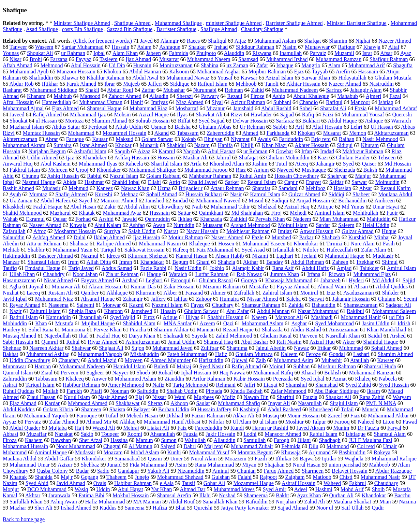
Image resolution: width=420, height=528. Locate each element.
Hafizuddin (211, 360)
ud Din (396, 317)
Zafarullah (14, 231)
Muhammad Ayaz (122, 213)
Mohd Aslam (145, 452)
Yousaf (225, 78)
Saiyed (168, 446)
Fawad (410, 422)
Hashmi (324, 489)
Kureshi (104, 194)
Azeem (207, 323)
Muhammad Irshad (287, 59)
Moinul (277, 366)
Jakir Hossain (221, 434)
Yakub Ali (158, 471)
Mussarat (213, 225)
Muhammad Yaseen (264, 244)
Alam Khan (125, 53)
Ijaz (70, 158)
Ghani (203, 262)
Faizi (328, 115)
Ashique (374, 121)
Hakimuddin (16, 256)
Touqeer (110, 434)
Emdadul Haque (43, 268)
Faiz (182, 428)
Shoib (378, 489)
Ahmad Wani (332, 287)
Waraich (178, 274)
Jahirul (223, 158)
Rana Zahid (372, 397)
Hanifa (225, 145)
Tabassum (188, 133)
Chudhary (223, 305)
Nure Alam (363, 244)
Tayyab (320, 72)
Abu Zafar (238, 311)
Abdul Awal (145, 78)
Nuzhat (11, 293)
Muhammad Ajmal (23, 108)
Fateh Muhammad (187, 354)
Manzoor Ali (289, 317)
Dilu (313, 446)
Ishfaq (181, 299)
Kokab (189, 139)
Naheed (366, 422)
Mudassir (85, 452)
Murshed (281, 237)
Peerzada (283, 379)
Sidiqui (345, 145)
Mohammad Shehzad (180, 477)
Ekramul (35, 219)
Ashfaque (170, 47)
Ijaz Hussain (147, 237)
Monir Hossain (303, 416)
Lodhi (250, 434)
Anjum (261, 170)
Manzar (11, 262)
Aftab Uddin (129, 127)
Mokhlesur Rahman (248, 231)
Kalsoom (179, 72)
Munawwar (317, 47)
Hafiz (221, 354)
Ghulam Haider (353, 158)
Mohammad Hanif (361, 317)
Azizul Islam (279, 78)
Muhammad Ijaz (88, 115)
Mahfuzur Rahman (363, 151)
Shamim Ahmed (395, 354)
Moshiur (295, 422)
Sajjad (287, 115)
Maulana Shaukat (352, 502)
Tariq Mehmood (190, 385)
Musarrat (169, 59)
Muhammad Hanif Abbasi (172, 422)
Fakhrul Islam (25, 170)
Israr (367, 53)
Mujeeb (131, 84)
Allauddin (224, 440)
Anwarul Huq (18, 164)
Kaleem (289, 354)
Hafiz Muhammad (105, 502)
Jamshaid (243, 108)
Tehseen (387, 158)
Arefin (343, 72)
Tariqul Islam (40, 385)
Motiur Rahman (186, 237)
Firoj (276, 213)
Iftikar (324, 348)
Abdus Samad (117, 268)
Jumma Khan (284, 274)
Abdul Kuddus (19, 409)
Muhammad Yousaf (363, 115)
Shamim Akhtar (171, 330)
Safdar (336, 182)
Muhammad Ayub (29, 72)
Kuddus (108, 508)
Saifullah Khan (26, 502)
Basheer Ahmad (56, 256)
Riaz (241, 170)
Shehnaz (12, 348)
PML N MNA (381, 403)
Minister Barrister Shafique (357, 23)
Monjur (11, 489)
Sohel (306, 108)
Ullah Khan (22, 274)
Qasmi (155, 459)
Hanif (137, 102)
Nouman (119, 391)
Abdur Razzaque (394, 471)
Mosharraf (187, 108)
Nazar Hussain (202, 231)
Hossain (166, 158)
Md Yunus (353, 207)
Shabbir (36, 250)
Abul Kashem (56, 164)
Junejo (142, 477)
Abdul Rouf (182, 502)
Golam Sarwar (157, 139)
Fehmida (291, 446)
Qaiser (369, 164)
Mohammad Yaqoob (46, 416)
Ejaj (140, 397)
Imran (125, 262)
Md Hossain (398, 164)
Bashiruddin (352, 452)
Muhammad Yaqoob (100, 354)
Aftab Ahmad (18, 65)
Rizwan (337, 274)
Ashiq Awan (64, 502)
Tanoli (272, 84)
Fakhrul (358, 483)
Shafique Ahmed (132, 23)
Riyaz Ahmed (103, 342)
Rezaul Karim (395, 188)
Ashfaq (137, 225)
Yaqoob (191, 151)
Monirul (309, 293)
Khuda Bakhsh (247, 391)
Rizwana (262, 53)
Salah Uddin (142, 231)
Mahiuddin (379, 219)
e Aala (167, 483)
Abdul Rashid (276, 108)
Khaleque (200, 244)
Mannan (206, 330)
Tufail (112, 416)
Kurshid (357, 237)
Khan (41, 323)
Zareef (335, 416)
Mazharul (60, 213)
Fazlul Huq (108, 336)
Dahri (190, 446)
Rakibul (355, 311)
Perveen (70, 373)
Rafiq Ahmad (246, 366)
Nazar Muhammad (318, 311)
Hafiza (160, 508)
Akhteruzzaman (20, 139)
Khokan (306, 133)
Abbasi (10, 434)
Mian (385, 502)
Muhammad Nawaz (188, 78)
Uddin (103, 489)
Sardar (323, 225)
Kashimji (250, 409)
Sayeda (199, 336)
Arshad (130, 280)
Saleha (294, 299)
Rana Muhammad (214, 465)
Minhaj (382, 237)
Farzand (194, 293)
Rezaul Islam (262, 182)
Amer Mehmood (126, 385)
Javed (146, 41)
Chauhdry (54, 274)
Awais (264, 139)
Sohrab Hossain (153, 121)
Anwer (99, 379)
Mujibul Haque (98, 323)
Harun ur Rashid (270, 428)
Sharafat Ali (333, 108)
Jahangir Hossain (351, 299)
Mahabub (347, 96)
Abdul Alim (137, 207)
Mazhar (18, 508)
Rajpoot (268, 477)
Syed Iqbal (312, 379)
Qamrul (50, 342)
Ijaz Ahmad (138, 59)
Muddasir (383, 256)
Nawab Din (256, 397)
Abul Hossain (86, 65)
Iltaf (84, 336)
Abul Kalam (108, 225)
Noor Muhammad (76, 446)
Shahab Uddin (182, 391)
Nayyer (120, 373)
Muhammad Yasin (73, 250)
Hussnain (160, 213)
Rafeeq (181, 250)
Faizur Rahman (208, 416)
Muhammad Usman (101, 102)
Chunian (246, 471)
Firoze (258, 96)
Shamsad (248, 59)
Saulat (203, 403)
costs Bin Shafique (82, 29)
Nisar (16, 59)
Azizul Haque (154, 115)
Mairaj (184, 366)
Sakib (87, 434)
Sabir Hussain (18, 342)
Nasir (236, 194)
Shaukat (197, 47)
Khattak (18, 477)
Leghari (154, 280)
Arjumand (320, 452)
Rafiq (308, 115)
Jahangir (326, 164)
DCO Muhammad (47, 489)
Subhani (282, 102)
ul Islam (268, 422)
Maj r (67, 477)
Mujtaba (57, 428)
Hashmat (94, 182)
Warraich (401, 121)
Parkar (306, 237)
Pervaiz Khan (270, 219)
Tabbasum (46, 379)
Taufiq (10, 268)
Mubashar (174, 90)
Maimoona (73, 330)
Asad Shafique (42, 29)
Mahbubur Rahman (210, 176)
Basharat (12, 90)
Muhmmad (351, 348)
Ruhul (73, 342)
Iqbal (99, 53)
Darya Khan (142, 336)
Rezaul (235, 96)
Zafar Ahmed (64, 422)
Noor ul (325, 508)
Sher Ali (43, 508)
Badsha (183, 127)
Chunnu (31, 176)
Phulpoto (206, 53)
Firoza (10, 440)
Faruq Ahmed (279, 471)
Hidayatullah (352, 78)
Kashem (34, 440)
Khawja (372, 47)
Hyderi (356, 280)
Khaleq (363, 379)
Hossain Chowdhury (297, 176)
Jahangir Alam (366, 90)
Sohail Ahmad (162, 194)
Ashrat (10, 385)
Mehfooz (316, 188)
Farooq (342, 422)
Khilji (247, 145)
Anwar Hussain (317, 231)
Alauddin (234, 53)
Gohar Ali (214, 483)
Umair (390, 446)
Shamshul (296, 385)
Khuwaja (291, 452)
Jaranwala (59, 495)
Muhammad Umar (30, 465)
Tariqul (108, 250)
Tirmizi (334, 244)
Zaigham (295, 477)
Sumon (169, 440)
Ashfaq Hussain (132, 158)
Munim (341, 428)
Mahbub (63, 96)
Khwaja (78, 225)
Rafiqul (334, 102)
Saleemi (86, 305)
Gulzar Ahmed (304, 194)
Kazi (322, 158)
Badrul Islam (24, 317)
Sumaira (63, 145)
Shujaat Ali (111, 348)
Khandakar (152, 262)
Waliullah (195, 440)
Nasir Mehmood (380, 139)
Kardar (52, 403)
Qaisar (60, 219)
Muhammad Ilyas (98, 164)
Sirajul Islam (344, 403)
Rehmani (226, 385)
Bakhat (10, 354)
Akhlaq (128, 422)
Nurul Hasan (307, 465)
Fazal (395, 96)
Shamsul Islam (44, 262)
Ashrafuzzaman (142, 342)
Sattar (184, 213)
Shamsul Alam (390, 434)
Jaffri (249, 385)
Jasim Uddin (376, 323)
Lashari (361, 354)
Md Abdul (383, 280)
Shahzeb (331, 237)
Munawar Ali (66, 287)
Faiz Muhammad (215, 250)
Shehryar (337, 176)
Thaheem (117, 477)
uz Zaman (237, 65)
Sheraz (155, 403)
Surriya (112, 231)
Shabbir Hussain (226, 317)
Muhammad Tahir (230, 207)
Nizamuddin (191, 471)
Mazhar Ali (195, 158)
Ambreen (385, 201)
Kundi (237, 428)
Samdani (288, 188)
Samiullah (254, 440)
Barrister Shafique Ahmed (294, 23)
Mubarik (149, 145)
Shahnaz (79, 244)
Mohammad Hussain (25, 446)
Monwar (111, 305)
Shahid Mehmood (22, 213)
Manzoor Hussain (76, 72)
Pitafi (96, 391)
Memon (358, 133)
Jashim (260, 164)
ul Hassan (46, 121)
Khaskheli (14, 207)
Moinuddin (387, 182)
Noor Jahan (85, 274)
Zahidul (239, 219)
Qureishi (203, 508)
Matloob (322, 477)
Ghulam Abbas (215, 127)
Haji (80, 428)
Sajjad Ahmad (293, 508)
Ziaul (47, 373)
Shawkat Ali (209, 115)
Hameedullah (56, 102)
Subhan (301, 366)
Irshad (221, 47)
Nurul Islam (77, 397)
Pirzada (214, 391)
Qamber (90, 293)
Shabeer (361, 194)
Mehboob (246, 84)
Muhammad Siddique (54, 90)
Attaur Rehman (227, 188)
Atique (170, 317)
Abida (69, 182)
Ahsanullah (162, 434)
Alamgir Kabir (248, 268)
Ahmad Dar (192, 489)
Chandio (309, 102)
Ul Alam (242, 422)
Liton (388, 422)
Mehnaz (129, 194)
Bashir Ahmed (18, 188)
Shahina (210, 65)
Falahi (245, 477)
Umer (176, 459)
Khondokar (306, 244)
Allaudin (159, 96)
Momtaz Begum (255, 452)
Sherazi (185, 96)
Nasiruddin (382, 84)
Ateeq (301, 164)
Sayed (86, 201)
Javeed (17, 115)
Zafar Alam (373, 250)
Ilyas (182, 115)
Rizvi (237, 115)
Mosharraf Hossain (75, 231)
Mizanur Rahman (222, 287)
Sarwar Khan (316, 78)
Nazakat (64, 434)
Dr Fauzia (369, 428)
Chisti (346, 477)
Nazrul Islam (124, 176)
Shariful (286, 397)
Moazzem (236, 459)
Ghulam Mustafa (393, 78)
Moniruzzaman (176, 65)
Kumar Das (143, 287)
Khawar (70, 78)
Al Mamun (140, 446)
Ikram (373, 391)
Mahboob (380, 465)
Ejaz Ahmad (23, 403)
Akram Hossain (106, 287)
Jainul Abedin (271, 348)
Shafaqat (249, 158)
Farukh (74, 391)
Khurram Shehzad (148, 256)
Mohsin (123, 115)
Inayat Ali (279, 403)
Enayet (313, 182)
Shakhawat (127, 403)
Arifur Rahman (208, 379)
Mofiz (229, 397)
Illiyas (193, 317)
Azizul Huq (322, 342)
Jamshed (155, 201)
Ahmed (250, 133)
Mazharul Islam (27, 127)
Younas (11, 53)
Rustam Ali (60, 293)
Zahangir (133, 299)
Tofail (347, 409)
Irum (73, 262)
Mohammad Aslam (262, 323)
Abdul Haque (342, 121)
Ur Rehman (252, 127)
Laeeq (33, 293)
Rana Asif (283, 268)
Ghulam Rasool (216, 280)
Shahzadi (173, 336)
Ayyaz (10, 422)
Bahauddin (324, 305)
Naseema (58, 305)
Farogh (281, 440)
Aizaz (144, 151)
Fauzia (190, 434)
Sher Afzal (91, 440)
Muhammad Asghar (219, 72)
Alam (334, 65)
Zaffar (148, 90)
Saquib (122, 151)
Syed (348, 164)
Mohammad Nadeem (82, 366)
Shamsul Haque (104, 108)
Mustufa (64, 323)
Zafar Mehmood (288, 391)
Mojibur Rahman (267, 72)
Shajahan (275, 465)
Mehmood (52, 65)
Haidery (12, 330)
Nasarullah (310, 403)
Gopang (89, 477)
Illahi (205, 495)
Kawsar (249, 78)
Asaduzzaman (359, 293)
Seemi (410, 299)
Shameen (91, 409)
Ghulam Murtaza (254, 354)
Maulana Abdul (20, 459)
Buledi (161, 366)
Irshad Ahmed (76, 508)
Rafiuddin (257, 502)
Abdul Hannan (145, 72)
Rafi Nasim (289, 342)
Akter (349, 342)
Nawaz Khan (135, 188)
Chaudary (69, 360)
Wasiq (81, 489)
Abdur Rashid (306, 330)
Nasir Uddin (188, 268)
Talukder (369, 268)
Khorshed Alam (227, 164)
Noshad (227, 495)
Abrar (51, 139)
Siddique (180, 84)
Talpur (319, 422)
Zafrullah (244, 293)
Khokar (123, 145)
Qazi (228, 323)
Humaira (229, 299)
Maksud (124, 139)
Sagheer (95, 373)
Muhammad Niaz (54, 299)
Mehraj (131, 428)
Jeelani (309, 256)
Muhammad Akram (24, 145)
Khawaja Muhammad (289, 280)
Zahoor (204, 299)
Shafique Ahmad (219, 29)
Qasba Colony (52, 471)
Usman (159, 127)
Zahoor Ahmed (125, 96)
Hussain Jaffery (214, 409)
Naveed (285, 170)
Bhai (180, 508)
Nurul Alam (204, 459)
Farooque (87, 416)
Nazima (407, 502)
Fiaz (355, 416)
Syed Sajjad (212, 121)
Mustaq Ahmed (19, 336)
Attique (326, 207)
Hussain (121, 47)
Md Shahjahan (247, 213)
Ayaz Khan (309, 495)
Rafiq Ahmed (47, 115)
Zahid (258, 90)
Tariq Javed (81, 268)
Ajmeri (373, 96)
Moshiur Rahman (337, 366)
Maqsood (90, 96)
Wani (180, 397)
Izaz (331, 293)
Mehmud (78, 188)
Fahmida (179, 53)
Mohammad (81, 133)
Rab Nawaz (249, 274)
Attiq (174, 182)
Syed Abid (37, 483)
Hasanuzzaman (19, 280)
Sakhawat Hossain (145, 250)
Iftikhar (50, 84)
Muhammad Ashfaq (48, 354)
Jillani (304, 440)
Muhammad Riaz (148, 108)
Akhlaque (117, 293)
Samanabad (127, 459)
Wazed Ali (104, 428)
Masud (256, 201)
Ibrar (110, 84)
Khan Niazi (274, 145)
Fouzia (310, 397)
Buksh (370, 170)
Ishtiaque (356, 434)
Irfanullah (284, 250)
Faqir (392, 213)
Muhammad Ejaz (372, 274)
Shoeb (143, 373)
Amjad (344, 268)
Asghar (299, 323)
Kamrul (167, 151)
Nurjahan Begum (47, 151)
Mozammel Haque (253, 483)
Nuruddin (184, 225)
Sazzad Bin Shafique (130, 29)
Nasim (289, 47)
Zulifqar (210, 348)
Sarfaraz (285, 121)
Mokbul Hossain (131, 495)
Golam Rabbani (163, 176)
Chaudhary (386, 483)
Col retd (366, 446)
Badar (82, 471)
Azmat (339, 379)
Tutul (281, 164)
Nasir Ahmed (113, 397)
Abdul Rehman (307, 262)
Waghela (354, 459)
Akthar (251, 262)
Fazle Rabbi (153, 268)
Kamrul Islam (265, 194)
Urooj (82, 170)
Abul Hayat (131, 489)
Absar (365, 188)
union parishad (345, 465)
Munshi (370, 409)
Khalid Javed (202, 182)
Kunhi (174, 452)
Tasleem (109, 59)
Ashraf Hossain (298, 483)
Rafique (347, 47)
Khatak (87, 213)
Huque (389, 231)
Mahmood (338, 446)
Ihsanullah (91, 317)
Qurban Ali (342, 495)
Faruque (75, 139)
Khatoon (113, 311)
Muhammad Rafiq (273, 373)
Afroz (40, 231)
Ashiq (279, 96)
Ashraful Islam (90, 151)
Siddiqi (336, 194)
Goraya (249, 280)
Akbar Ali (244, 416)
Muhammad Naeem (209, 59)
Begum (180, 262)
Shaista (117, 409)
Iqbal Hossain (196, 373)
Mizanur (215, 108)
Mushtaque (314, 170)
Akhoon (179, 403)
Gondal (337, 354)
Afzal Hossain (18, 102)
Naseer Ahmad (45, 225)
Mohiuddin (15, 323)
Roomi (135, 434)
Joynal (36, 287)
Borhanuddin (352, 201)
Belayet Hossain (349, 471)
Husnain (142, 65)
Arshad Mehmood (250, 225)
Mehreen (58, 170)
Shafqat (312, 41)
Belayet (142, 409)
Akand (161, 133)
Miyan (249, 465)
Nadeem (302, 219)
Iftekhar (365, 262)
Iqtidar (329, 459)
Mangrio (311, 65)
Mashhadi (322, 317)
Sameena (135, 508)
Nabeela (388, 379)
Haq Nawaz (232, 373)
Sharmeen (313, 471)
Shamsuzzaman (361, 305)
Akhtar (33, 495)
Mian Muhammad (339, 219)
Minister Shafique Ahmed (82, 23)
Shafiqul (217, 41)
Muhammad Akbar (388, 416)
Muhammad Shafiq (239, 403)
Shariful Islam (167, 164)
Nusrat (171, 231)
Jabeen (153, 53)
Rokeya (382, 452)
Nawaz (301, 348)
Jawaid (129, 219)
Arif (300, 127)
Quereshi (402, 115)
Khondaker (109, 170)
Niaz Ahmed (190, 102)
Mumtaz (38, 194)
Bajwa (307, 459)
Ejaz (299, 72)
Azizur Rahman (248, 102)
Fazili (261, 459)
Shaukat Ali (338, 397)
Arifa (196, 164)
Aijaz (240, 41)
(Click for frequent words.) (103, 41)
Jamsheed (141, 311)
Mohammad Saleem (394, 311)
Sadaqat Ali (398, 305)
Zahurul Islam (45, 311)
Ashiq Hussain (63, 176)
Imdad (327, 151)
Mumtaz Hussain (41, 133)
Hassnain (368, 72)
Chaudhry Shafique (262, 29)
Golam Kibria (58, 409)
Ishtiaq (386, 102)
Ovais (100, 483)
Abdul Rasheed (284, 409)
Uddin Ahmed (42, 158)
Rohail (166, 373)
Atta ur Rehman (44, 244)
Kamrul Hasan (191, 256)
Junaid (115, 465)
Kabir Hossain (249, 379)
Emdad (180, 201)
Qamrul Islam (18, 373)
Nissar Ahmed (262, 299)
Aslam (144, 47)
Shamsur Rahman (261, 305)
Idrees (113, 256)
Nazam (202, 145)
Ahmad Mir (99, 422)
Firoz (149, 317)
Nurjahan (286, 502)
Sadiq (103, 471)
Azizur (65, 465)
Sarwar (359, 182)
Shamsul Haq (219, 342)
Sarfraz (334, 90)
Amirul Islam (402, 268)
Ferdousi (98, 127)
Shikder (391, 293)
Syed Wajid (123, 317)
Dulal (80, 237)
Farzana (59, 59)
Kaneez (105, 188)
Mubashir (332, 360)
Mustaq (271, 416)
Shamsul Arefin (174, 495)
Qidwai (239, 360)
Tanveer (18, 47)
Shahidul (176, 145)
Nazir (16, 311)
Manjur (363, 176)
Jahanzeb (331, 280)
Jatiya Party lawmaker (245, 508)
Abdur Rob (21, 84)
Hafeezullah (340, 250)
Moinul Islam (293, 225)
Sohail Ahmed (387, 348)
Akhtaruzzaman (391, 133)
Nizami (260, 256)
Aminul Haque (51, 452)
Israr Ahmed (93, 145)
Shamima (237, 348)
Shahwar (81, 348)
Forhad (83, 219)
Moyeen (134, 360)
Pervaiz (33, 422)
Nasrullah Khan (343, 336)
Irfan (307, 151)
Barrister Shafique (176, 29)
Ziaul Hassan (41, 397)
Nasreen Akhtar (46, 348)
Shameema (256, 495)
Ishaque (285, 65)
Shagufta (403, 65)
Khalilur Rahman (106, 78)
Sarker (232, 182)
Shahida (44, 477)
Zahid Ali (314, 502)
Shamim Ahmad (109, 121)
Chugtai (112, 446)
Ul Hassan (382, 127)
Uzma (164, 188)
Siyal (217, 102)
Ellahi (154, 182)
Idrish (404, 323)
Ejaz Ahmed (65, 108)
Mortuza (74, 121)
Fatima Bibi (91, 495)
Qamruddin (157, 219)
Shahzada (272, 330)
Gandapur (128, 471)
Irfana (314, 274)
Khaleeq (74, 379)
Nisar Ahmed (58, 280)
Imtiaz (285, 231)
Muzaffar (36, 434)
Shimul (390, 262)
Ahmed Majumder (170, 360)
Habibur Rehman (81, 385)
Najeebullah (57, 336)
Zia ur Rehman (122, 274)
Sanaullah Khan (220, 502)
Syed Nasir (212, 366)
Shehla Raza (82, 311)
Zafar (262, 65)
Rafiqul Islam (213, 84)
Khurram (146, 293)
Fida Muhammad (148, 465)
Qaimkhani (211, 213)
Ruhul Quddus (19, 391)
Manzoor (360, 102)
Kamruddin (58, 317)
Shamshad (327, 385)
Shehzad (267, 207)
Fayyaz (84, 59)
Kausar (100, 139)
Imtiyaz (159, 102)
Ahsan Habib (229, 256)
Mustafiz (259, 287)
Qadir (378, 508)
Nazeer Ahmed (395, 41)
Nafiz (159, 385)
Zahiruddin (15, 379)
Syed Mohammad (334, 323)
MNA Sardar (178, 323)
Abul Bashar (255, 342)
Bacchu (402, 495)
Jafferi (155, 84)
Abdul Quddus (392, 287)
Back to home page (24, 519)
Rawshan (61, 440)
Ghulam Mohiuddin (288, 158)
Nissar (159, 397)
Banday (275, 262)
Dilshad (175, 416)
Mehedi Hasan (142, 416)
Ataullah (359, 360)
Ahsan (361, 287)
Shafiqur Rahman (389, 59)
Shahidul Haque (381, 342)
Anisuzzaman (344, 330)
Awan (159, 225)
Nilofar (216, 422)
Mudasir (51, 188)
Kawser (385, 360)
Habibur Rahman (133, 483)
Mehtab (11, 250)
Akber (170, 293)
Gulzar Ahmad (358, 231)
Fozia (361, 108)
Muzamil (344, 53)
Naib (197, 207)
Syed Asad (253, 250)
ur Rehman (256, 151)
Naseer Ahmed (228, 237)
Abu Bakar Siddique (337, 391)
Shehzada (344, 170)
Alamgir (170, 41)
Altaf (394, 47)
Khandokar (374, 495)
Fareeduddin (209, 428)
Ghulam (387, 299)
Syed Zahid (358, 385)
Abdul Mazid (102, 360)
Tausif (189, 483)
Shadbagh (330, 440)
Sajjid (409, 280)
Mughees (204, 397)
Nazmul (90, 256)
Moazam (113, 452)
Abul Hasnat (221, 151)
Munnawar (14, 366)
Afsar (386, 53)
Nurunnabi (205, 90)
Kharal (309, 373)
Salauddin (14, 237)
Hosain (168, 311)
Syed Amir (275, 489)
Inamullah (291, 53)
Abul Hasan (83, 207)
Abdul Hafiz (315, 268)
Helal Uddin (376, 225)
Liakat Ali (158, 428)
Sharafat (261, 188)
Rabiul (95, 176)
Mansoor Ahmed (283, 434)
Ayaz (406, 53)
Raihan (347, 139)
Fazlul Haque (48, 207)
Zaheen (340, 262)
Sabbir (280, 127)
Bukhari (311, 121)
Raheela (134, 164)
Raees (193, 41)
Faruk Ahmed (81, 84)
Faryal (394, 428)
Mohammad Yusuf (209, 452)
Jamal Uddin (182, 342)
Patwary (210, 96)
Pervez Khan (107, 330)
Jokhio (217, 268)
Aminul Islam (329, 213)
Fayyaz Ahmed (97, 280)
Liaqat (271, 385)
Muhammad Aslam (275, 41)
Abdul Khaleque (311, 96)
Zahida (296, 305)
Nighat (363, 41)
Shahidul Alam (139, 323)
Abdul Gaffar (59, 459)
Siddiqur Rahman (255, 47)
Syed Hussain (394, 385)
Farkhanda (278, 133)
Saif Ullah (352, 508)
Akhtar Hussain (303, 84)
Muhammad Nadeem (295, 90)
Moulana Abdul (395, 194)
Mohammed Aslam (135, 379)
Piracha (138, 330)
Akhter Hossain (312, 145)
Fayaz (197, 305)
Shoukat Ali (40, 53)
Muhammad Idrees (234, 489)
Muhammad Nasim (160, 244)
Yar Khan (161, 489)
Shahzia (227, 262)
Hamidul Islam (130, 366)
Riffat (184, 121)
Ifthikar (283, 459)
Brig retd (321, 139)
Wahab (10, 219)
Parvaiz (318, 53)
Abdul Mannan (273, 311)
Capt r (291, 182)
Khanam (36, 96)
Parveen (309, 336)
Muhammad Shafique (178, 23)
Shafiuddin (41, 78)
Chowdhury (171, 207)
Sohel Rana (41, 330)
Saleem (346, 225)
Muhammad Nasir (380, 477)
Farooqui (181, 280)
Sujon (138, 348)
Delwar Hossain (250, 121)
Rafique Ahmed (114, 244)
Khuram (370, 145)
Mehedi (298, 213)
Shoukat (18, 121)
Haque (154, 274)
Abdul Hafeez (55, 201)
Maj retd (214, 446)
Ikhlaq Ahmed (109, 237)
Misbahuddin (145, 354)
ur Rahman (73, 53)
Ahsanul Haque (98, 299)
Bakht (282, 495)
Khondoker (94, 459)
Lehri (356, 127)
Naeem (259, 317)
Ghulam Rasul (276, 336)
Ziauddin (175, 379)
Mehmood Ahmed (88, 403)
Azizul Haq (297, 207)
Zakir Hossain (179, 287)
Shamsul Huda (380, 366)
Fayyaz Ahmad (293, 287)
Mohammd (15, 452)
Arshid (106, 219)
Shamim (338, 41)
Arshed (398, 336)
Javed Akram (311, 428)
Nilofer (311, 250)
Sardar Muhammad (83, 47)
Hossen (226, 244)
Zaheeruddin (221, 133)
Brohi (36, 59)
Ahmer (218, 293)
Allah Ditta (99, 262)
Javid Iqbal (15, 299)
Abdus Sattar (66, 127)
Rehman (234, 90)
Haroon (43, 366)
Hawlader (261, 115)
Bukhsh (333, 373)
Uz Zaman (21, 201)
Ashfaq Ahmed (49, 237)
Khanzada (211, 219)
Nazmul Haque (39, 182)
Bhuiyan (213, 139)
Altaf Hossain (327, 127)
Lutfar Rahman (212, 274)
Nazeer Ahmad (345, 84)
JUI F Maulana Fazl (371, 440)
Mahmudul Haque (345, 256)
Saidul (375, 336)
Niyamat (240, 139)
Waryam (402, 397)
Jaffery (158, 299)
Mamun (145, 440)
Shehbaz (90, 465)
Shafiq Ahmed (71, 194)
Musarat (332, 133)
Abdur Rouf (120, 90)
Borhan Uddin (174, 409)
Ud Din (117, 65)
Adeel (301, 489)
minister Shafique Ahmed (234, 23)
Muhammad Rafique (394, 459)
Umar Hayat (386, 207)
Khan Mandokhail (387, 330)
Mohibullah (366, 213)
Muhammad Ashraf (396, 108)
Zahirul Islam (277, 293)
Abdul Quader (25, 428)
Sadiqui (280, 201)
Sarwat (316, 299)
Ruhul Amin (253, 176)
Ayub (15, 194)
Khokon (112, 72)
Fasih (389, 244)
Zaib (261, 360)
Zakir (110, 207)
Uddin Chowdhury (30, 360)
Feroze (313, 354)
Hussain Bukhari (204, 194)
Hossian (343, 188)
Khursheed (321, 409)
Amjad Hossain (313, 201)
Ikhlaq (185, 219)
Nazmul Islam (167, 305)
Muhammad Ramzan (339, 59)
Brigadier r (191, 188)
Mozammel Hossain (124, 133)
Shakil (92, 90)
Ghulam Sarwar (201, 311)
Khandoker (94, 158)
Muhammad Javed (172, 348)
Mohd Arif (352, 489)
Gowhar (284, 151)
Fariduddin (291, 139)
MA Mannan (147, 502)
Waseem (44, 47)
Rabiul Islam (324, 434)
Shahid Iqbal (126, 182)
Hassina (119, 440)
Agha (15, 287)
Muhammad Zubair (252, 446)
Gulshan (221, 477)
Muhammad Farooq (206, 170)
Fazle (258, 237)
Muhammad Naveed (218, 201)
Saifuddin (148, 391)
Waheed (332, 483)
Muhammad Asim (294, 360)
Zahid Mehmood (234, 336)
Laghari (285, 256)
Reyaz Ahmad (25, 305)
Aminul (221, 471)
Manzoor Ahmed (119, 201)
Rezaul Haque (238, 330)
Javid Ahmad (71, 483)
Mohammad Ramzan (372, 373)
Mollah (50, 391)
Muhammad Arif (367, 65)
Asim (181, 465)
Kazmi (137, 305)
